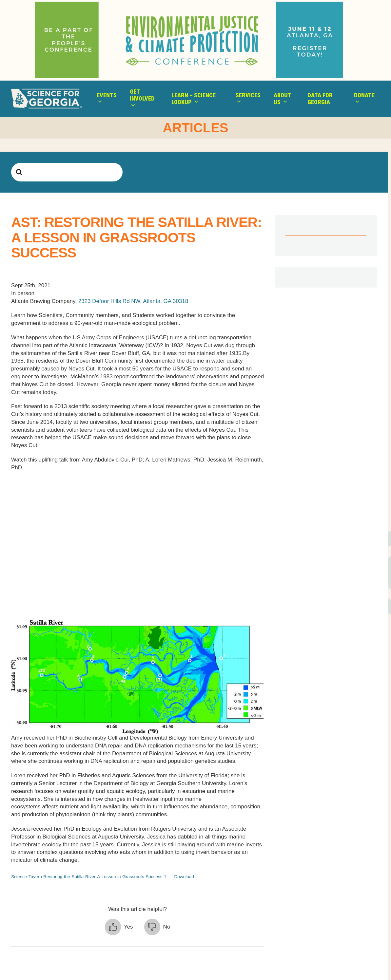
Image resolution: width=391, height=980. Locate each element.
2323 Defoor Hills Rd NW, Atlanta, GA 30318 (132, 301)
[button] (119, 927)
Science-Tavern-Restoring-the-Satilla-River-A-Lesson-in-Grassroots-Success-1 (89, 877)
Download (184, 877)
